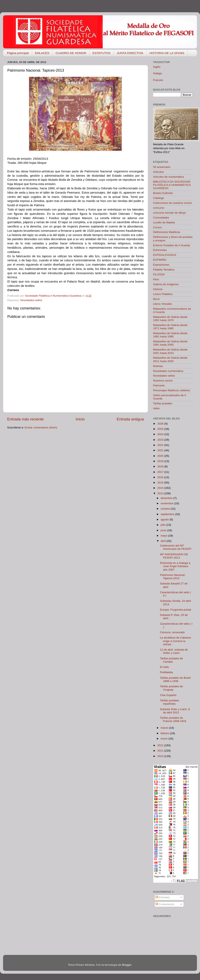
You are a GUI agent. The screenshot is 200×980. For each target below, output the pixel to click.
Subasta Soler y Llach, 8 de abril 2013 (175, 711)
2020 (161, 456)
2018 (161, 466)
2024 (161, 434)
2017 (161, 472)
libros (156, 299)
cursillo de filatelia (164, 222)
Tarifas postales (163, 403)
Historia (158, 289)
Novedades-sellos (31, 300)
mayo (164, 536)
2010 (161, 756)
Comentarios (165, 904)
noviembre (167, 503)
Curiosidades (161, 218)
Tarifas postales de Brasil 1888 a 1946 (175, 679)
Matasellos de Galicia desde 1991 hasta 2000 (170, 343)
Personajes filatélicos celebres (172, 390)
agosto (165, 519)
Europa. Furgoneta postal (176, 610)
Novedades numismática (168, 371)
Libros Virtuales (163, 304)
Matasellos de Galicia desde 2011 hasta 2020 (170, 359)
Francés (158, 80)
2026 (161, 424)
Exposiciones (161, 265)
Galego (158, 73)
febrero (165, 733)
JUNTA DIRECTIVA (130, 53)
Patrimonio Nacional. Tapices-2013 (173, 577)
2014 (161, 488)
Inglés (157, 67)
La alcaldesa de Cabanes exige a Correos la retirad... (176, 641)
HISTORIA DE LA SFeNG (167, 53)
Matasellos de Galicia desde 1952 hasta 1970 (170, 319)
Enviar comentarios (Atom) (41, 427)
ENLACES (42, 53)
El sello (164, 667)
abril (164, 541)
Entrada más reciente (26, 419)
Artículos (158, 172)
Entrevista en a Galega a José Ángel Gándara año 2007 (175, 566)
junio (164, 530)
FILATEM (159, 274)
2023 (161, 440)
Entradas (163, 897)
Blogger (127, 965)
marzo (165, 728)
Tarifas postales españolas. (170, 702)
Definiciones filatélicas (167, 232)
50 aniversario (162, 167)
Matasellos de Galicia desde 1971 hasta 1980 (170, 327)
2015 (161, 483)
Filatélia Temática (164, 270)
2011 (161, 751)
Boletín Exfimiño (163, 193)
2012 (161, 745)
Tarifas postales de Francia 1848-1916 (173, 719)
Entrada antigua (130, 419)
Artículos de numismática (168, 177)
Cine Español (168, 695)
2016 (161, 477)
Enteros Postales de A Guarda (172, 245)
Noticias (158, 366)
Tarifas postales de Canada (172, 660)
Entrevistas (160, 250)
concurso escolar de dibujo (169, 213)
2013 (161, 493)
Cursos (157, 227)
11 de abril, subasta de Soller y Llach (174, 651)
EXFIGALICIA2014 (165, 255)
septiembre (168, 514)
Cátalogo (159, 198)
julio (163, 525)
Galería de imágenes (166, 284)
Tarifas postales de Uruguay (172, 688)
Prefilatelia (166, 672)
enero (164, 739)
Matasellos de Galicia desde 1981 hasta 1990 (170, 335)
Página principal (18, 53)
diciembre (167, 498)
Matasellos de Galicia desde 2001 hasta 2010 (170, 351)
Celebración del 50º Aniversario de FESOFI (176, 547)
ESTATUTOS (102, 53)
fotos (156, 279)
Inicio (80, 419)
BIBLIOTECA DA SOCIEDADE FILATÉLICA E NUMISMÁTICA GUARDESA (172, 185)
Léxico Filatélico (163, 294)
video (156, 408)
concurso (159, 208)
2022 (161, 445)
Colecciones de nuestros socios (172, 203)
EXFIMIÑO (160, 260)
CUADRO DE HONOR (71, 53)
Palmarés (159, 385)
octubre (166, 509)
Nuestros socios (163, 381)
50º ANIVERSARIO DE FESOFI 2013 (174, 556)
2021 (161, 450)
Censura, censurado (172, 632)
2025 (161, 429)
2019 (161, 461)
